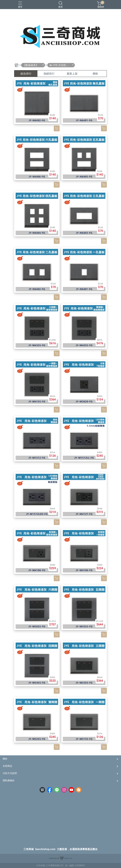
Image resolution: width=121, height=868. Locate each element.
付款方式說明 (10, 773)
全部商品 (7, 766)
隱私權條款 (9, 780)
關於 (5, 759)
